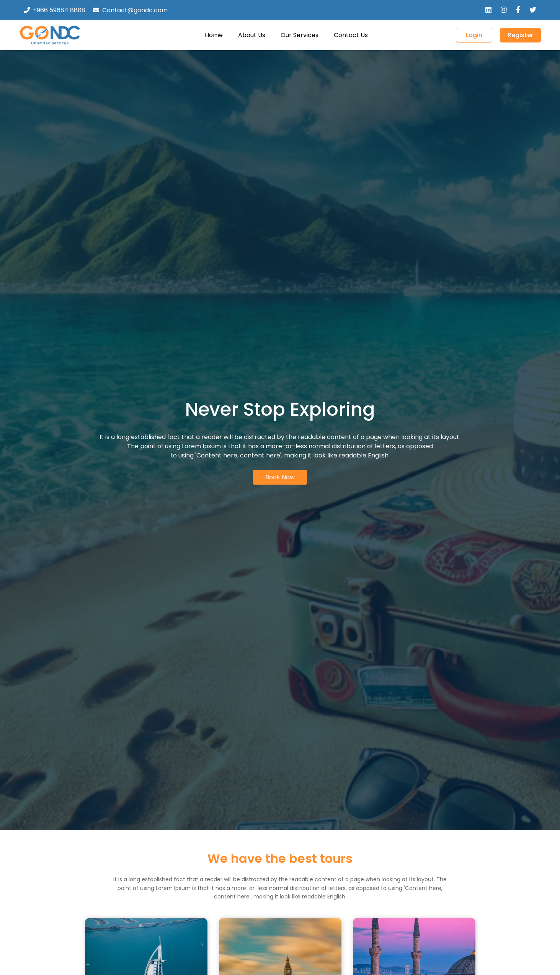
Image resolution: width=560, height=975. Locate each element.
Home (214, 35)
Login (474, 35)
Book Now (280, 477)
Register (520, 35)
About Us (252, 35)
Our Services (300, 35)
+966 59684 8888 (59, 10)
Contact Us (351, 35)
